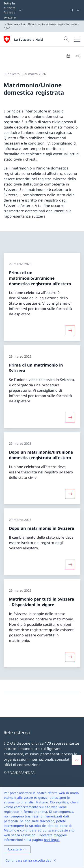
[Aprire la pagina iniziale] (23, 39)
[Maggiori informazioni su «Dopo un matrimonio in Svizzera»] (70, 564)
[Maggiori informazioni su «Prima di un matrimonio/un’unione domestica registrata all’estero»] (70, 330)
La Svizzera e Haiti (28, 40)
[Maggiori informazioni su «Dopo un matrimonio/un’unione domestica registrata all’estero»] (70, 494)
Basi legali (52, 840)
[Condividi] (78, 56)
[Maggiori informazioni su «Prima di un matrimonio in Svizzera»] (70, 418)
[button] (76, 760)
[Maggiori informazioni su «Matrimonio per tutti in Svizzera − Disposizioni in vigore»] (70, 657)
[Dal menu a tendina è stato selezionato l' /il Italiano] (75, 10)
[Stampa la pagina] (68, 56)
